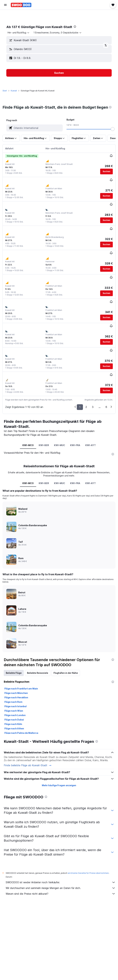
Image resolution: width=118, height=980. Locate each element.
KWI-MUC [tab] (60, 445)
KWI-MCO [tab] (28, 445)
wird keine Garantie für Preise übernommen (88, 873)
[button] (5, 5)
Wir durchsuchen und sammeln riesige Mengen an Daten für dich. (61, 888)
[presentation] (75, 27)
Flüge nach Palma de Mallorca (21, 733)
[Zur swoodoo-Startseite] (21, 5)
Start (5, 91)
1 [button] (80, 407)
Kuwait (14, 91)
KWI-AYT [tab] (91, 445)
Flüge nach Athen (14, 728)
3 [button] (93, 407)
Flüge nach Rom (13, 702)
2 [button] (86, 407)
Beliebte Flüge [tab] (14, 673)
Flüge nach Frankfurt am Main (21, 689)
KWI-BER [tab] (44, 445)
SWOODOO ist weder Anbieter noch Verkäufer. (61, 882)
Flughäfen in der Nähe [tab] (66, 673)
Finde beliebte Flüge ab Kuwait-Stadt (28, 765)
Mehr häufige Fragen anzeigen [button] (59, 785)
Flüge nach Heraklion (16, 697)
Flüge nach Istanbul (15, 706)
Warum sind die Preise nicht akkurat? (61, 894)
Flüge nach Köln (13, 724)
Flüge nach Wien (14, 711)
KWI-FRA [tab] (75, 445)
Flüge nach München (16, 693)
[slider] (113, 129)
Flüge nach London (15, 715)
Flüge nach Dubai (14, 720)
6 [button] (106, 407)
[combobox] (19, 33)
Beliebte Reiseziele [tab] (38, 673)
